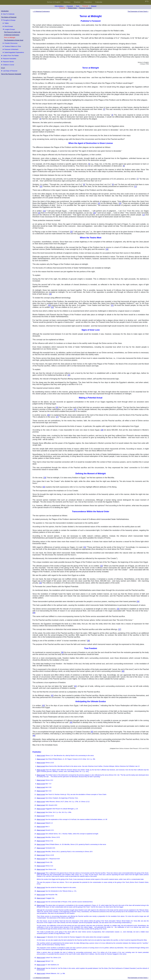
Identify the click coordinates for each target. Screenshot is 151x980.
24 (57, 407)
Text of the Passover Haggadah (11, 74)
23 (69, 375)
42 (52, 695)
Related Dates (72, 8)
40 (123, 671)
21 (112, 305)
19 (50, 294)
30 (44, 487)
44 (71, 722)
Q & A (3, 68)
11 (136, 186)
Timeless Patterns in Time (13, 46)
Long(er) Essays (10, 29)
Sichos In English (54, 2)
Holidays (67, 2)
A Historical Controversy (12, 35)
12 (99, 203)
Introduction (5, 11)
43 (43, 706)
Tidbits (7, 23)
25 (75, 409)
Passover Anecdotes (10, 59)
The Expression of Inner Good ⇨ (138, 11)
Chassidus (88, 2)
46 (34, 736)
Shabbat (77, 2)
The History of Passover (9, 17)
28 (102, 430)
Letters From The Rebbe (11, 56)
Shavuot (94, 6)
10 (41, 186)
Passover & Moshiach (11, 49)
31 (85, 547)
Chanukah (70, 6)
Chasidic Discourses (11, 43)
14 (44, 211)
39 (62, 652)
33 (40, 583)
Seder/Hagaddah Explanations (14, 52)
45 (92, 732)
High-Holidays (59, 6)
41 (75, 686)
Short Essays (9, 26)
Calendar (99, 2)
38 (88, 641)
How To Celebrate (9, 14)
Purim (78, 6)
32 (101, 566)
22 (52, 307)
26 (49, 415)
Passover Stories (8, 62)
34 (138, 601)
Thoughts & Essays (9, 20)
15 (39, 213)
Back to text (41, 755)
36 (34, 613)
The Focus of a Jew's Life (12, 32)
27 (57, 417)
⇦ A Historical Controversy (41, 11)
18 (71, 232)
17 (144, 215)
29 (45, 478)
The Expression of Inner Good (14, 40)
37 (120, 629)
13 (120, 203)
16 (94, 213)
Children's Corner (8, 65)
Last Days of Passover (10, 71)
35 (118, 609)
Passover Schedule (85, 8)
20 (49, 305)
